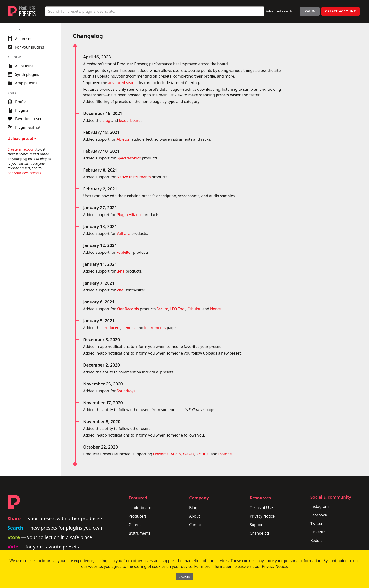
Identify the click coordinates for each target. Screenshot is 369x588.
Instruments (140, 533)
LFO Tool (178, 309)
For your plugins (26, 47)
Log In (310, 11)
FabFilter (124, 252)
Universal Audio (167, 454)
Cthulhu (194, 309)
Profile (17, 102)
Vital (121, 290)
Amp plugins (22, 83)
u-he (121, 271)
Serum (162, 309)
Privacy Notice (262, 516)
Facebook (319, 515)
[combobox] (155, 11)
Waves (189, 454)
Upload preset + (22, 139)
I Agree (184, 577)
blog (106, 120)
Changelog (259, 533)
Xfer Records (128, 309)
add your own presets (24, 173)
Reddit (316, 540)
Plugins (18, 110)
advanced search (123, 83)
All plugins (20, 66)
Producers (138, 516)
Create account (341, 11)
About (195, 516)
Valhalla (124, 233)
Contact (196, 525)
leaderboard (130, 120)
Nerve (215, 309)
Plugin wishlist (24, 127)
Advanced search (279, 11)
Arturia (202, 454)
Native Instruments (134, 177)
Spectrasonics (129, 158)
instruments (155, 328)
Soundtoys (126, 391)
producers (111, 328)
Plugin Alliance (130, 215)
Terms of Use (261, 508)
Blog (193, 508)
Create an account (22, 149)
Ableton (124, 139)
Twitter (317, 523)
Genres (135, 525)
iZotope (225, 454)
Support (257, 525)
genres (128, 328)
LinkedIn (318, 532)
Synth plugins (23, 74)
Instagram (320, 506)
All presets (20, 39)
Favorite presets (25, 119)
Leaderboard (140, 508)
